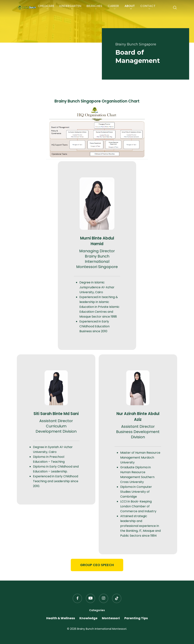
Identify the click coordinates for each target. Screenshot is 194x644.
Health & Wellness (61, 618)
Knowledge (88, 618)
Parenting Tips (136, 618)
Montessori (111, 618)
